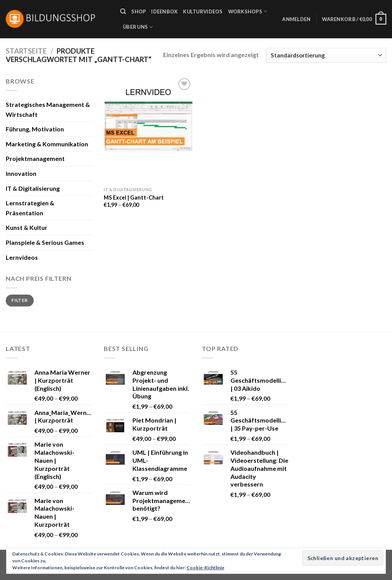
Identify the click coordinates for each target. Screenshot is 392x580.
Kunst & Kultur (27, 227)
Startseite (26, 51)
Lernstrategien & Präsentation (30, 208)
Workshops (248, 11)
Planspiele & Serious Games (45, 242)
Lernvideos (22, 257)
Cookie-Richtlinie (205, 568)
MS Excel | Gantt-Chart (134, 197)
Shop (139, 11)
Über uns (138, 27)
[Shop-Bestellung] (326, 55)
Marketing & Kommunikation (47, 144)
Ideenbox (164, 11)
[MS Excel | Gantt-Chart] (148, 130)
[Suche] (123, 11)
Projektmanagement (35, 158)
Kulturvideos (203, 11)
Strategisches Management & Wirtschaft (48, 109)
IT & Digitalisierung (33, 188)
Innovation (21, 173)
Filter (20, 300)
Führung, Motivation (35, 129)
